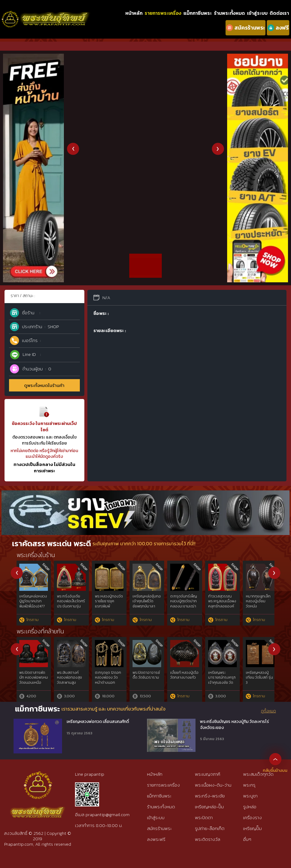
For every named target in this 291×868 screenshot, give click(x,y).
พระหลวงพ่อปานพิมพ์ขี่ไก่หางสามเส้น (108, 601)
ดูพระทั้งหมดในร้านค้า (44, 385)
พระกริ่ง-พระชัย (210, 796)
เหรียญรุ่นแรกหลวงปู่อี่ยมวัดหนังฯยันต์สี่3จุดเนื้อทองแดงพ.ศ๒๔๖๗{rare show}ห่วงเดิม (259, 685)
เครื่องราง (252, 817)
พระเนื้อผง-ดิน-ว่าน (213, 785)
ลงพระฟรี (156, 839)
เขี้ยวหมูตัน (217, 596)
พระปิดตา (204, 817)
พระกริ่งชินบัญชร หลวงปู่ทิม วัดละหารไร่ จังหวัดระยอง (235, 725)
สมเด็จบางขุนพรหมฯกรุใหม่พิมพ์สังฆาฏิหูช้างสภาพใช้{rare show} (222, 683)
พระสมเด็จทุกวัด (258, 774)
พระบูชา (250, 796)
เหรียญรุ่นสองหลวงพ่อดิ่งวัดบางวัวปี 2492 (183, 601)
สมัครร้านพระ (159, 828)
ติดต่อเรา (279, 13)
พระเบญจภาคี (208, 774)
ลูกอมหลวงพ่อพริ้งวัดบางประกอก (69, 601)
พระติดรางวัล (208, 839)
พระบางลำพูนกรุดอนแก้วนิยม (146, 599)
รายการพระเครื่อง (163, 13)
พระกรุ (249, 785)
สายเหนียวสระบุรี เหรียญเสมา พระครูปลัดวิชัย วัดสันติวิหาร (184, 680)
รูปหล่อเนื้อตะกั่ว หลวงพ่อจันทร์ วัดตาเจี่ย (71, 678)
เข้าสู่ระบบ (257, 13)
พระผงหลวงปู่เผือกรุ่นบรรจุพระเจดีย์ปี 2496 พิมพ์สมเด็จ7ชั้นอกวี (260, 604)
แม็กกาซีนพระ (198, 13)
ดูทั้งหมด (268, 711)
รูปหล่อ (250, 807)
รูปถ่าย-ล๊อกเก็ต (210, 828)
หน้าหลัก (134, 13)
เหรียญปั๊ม (252, 828)
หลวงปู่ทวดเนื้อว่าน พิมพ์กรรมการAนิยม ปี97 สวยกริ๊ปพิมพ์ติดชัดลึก (109, 683)
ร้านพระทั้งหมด (229, 13)
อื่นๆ (247, 839)
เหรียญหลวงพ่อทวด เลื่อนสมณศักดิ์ (98, 722)
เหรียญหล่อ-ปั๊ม (209, 807)
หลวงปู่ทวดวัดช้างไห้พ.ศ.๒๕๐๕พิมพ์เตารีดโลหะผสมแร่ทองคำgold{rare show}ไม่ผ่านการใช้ (147, 685)
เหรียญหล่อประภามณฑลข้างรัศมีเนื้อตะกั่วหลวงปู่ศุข (34, 604)
